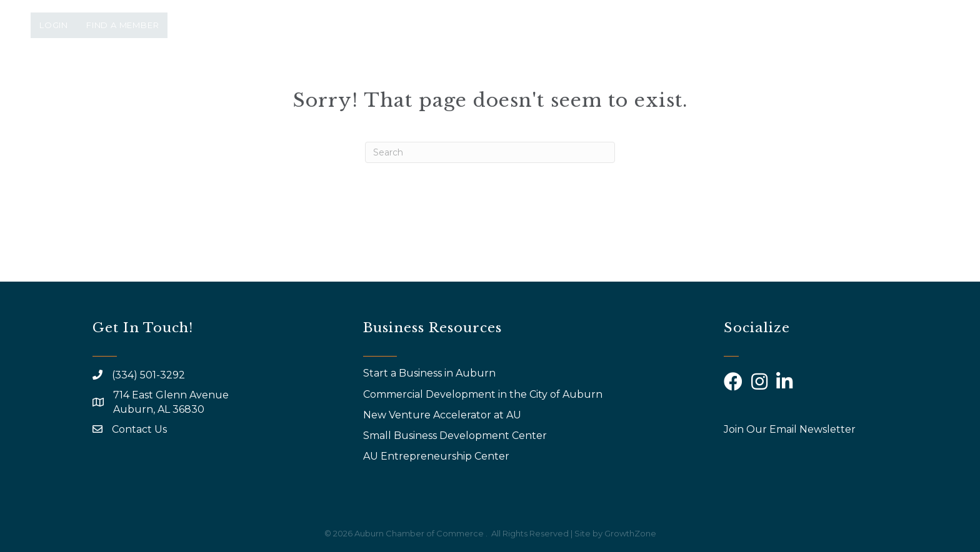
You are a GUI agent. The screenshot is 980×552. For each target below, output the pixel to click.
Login (54, 25)
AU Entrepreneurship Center (437, 456)
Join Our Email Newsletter (790, 429)
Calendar (746, 80)
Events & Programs (517, 80)
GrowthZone (630, 533)
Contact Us (139, 429)
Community (834, 80)
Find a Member (122, 25)
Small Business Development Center (456, 436)
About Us (405, 80)
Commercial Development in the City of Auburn (484, 394)
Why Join (627, 80)
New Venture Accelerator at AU (443, 415)
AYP (681, 80)
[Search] (490, 152)
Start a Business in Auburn (429, 373)
